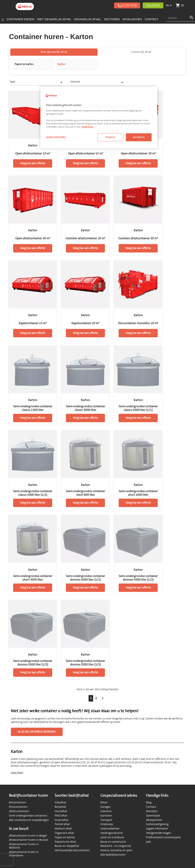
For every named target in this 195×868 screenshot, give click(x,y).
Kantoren (106, 816)
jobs (149, 842)
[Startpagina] (3, 19)
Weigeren (110, 137)
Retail (104, 802)
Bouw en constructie (113, 842)
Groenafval (62, 820)
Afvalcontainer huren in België (28, 836)
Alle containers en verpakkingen (29, 820)
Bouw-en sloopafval (67, 846)
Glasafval (60, 802)
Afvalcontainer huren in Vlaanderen (24, 854)
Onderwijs (107, 824)
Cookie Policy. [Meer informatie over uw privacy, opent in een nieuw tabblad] (88, 127)
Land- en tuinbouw (112, 837)
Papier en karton (65, 837)
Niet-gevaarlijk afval (54, 53)
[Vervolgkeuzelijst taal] (169, 6)
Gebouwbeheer (110, 829)
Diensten (152, 811)
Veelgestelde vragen (159, 833)
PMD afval (61, 816)
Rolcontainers (18, 802)
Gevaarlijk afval (141, 53)
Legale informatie (157, 829)
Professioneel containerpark (163, 837)
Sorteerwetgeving (157, 824)
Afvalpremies (154, 820)
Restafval (60, 807)
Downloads (153, 816)
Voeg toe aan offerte (33, 164)
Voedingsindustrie (112, 833)
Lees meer (17, 773)
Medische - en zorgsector (116, 846)
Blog (149, 802)
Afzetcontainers (19, 811)
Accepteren (139, 137)
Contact (151, 807)
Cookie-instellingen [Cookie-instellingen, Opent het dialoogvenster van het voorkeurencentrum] (56, 137)
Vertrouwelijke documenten (72, 850)
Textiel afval (62, 824)
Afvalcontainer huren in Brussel (28, 840)
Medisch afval (63, 829)
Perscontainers (18, 807)
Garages (105, 807)
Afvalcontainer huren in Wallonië (24, 846)
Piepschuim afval (65, 842)
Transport (106, 820)
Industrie (106, 811)
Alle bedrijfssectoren (113, 855)
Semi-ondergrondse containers (28, 816)
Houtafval (61, 811)
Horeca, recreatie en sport (116, 850)
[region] (99, 117)
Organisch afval (64, 833)
